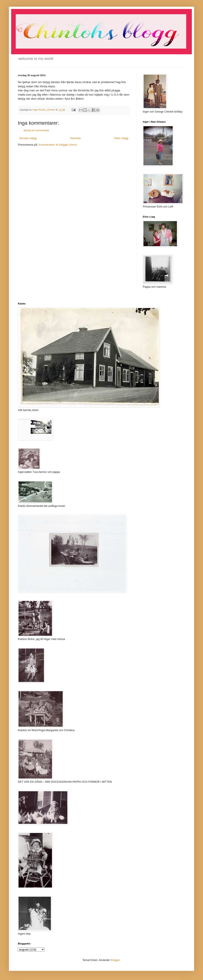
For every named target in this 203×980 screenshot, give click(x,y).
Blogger (115, 960)
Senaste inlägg (28, 138)
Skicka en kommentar (36, 130)
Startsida (75, 138)
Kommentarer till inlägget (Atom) (58, 145)
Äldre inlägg (121, 138)
